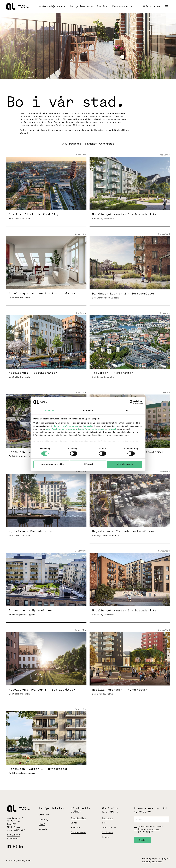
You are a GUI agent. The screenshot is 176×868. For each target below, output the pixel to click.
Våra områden (121, 6)
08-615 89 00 (13, 835)
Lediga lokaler (80, 6)
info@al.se (12, 838)
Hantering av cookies (152, 861)
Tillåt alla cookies (125, 464)
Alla (64, 144)
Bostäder (103, 6)
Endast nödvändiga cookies (51, 464)
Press (105, 823)
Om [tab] (126, 410)
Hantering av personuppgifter (156, 858)
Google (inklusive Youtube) (91, 429)
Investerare (107, 818)
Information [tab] (88, 410)
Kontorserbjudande (51, 6)
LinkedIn (113, 429)
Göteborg (44, 819)
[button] (167, 6)
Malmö (42, 824)
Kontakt (106, 837)
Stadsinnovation (78, 832)
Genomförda (107, 144)
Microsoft (87, 426)
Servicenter (152, 6)
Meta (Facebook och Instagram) (61, 429)
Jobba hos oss (109, 827)
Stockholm (44, 815)
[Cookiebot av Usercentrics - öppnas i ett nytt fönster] (131, 402)
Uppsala (43, 829)
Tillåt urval (88, 464)
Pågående (75, 144)
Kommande (90, 144)
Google (57, 426)
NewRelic (66, 426)
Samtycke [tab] (50, 410)
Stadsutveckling (78, 818)
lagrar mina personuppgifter (149, 830)
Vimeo (75, 426)
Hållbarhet (75, 827)
